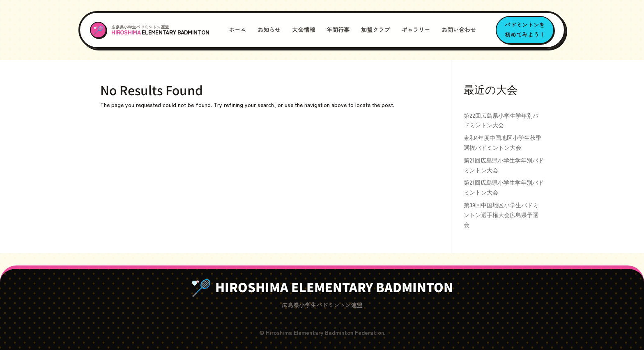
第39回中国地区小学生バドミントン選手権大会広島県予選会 (501, 215)
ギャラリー (416, 30)
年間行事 (338, 30)
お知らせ (269, 30)
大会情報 (304, 30)
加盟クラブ (375, 30)
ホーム (237, 30)
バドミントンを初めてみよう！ (525, 30)
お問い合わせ (459, 30)
